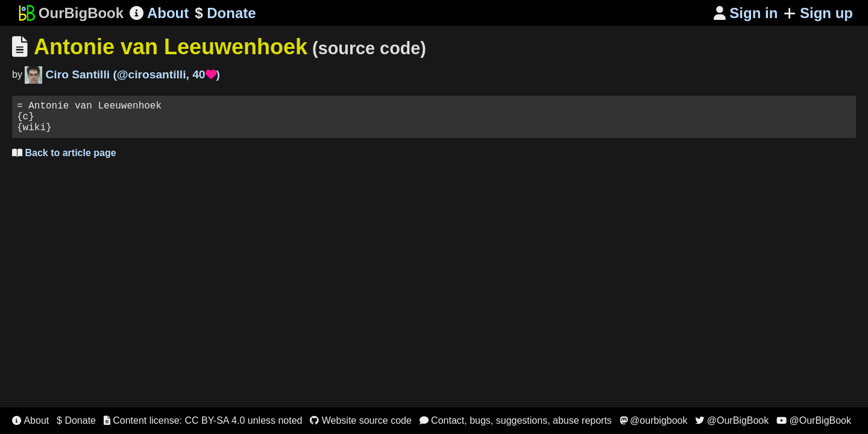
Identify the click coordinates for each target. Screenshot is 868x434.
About (159, 13)
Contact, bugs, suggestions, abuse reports (516, 420)
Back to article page (64, 160)
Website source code (361, 420)
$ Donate (76, 420)
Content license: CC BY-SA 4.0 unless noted (203, 420)
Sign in (746, 13)
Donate (225, 13)
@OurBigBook (732, 420)
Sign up (818, 13)
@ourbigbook (654, 420)
